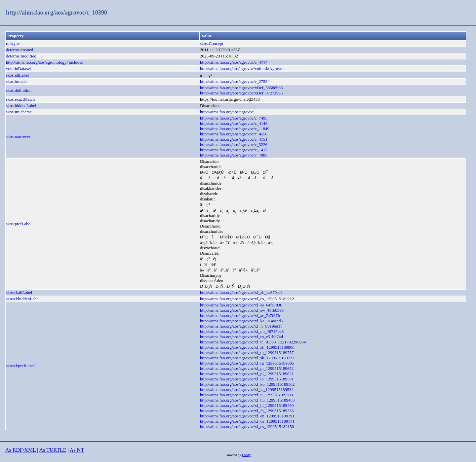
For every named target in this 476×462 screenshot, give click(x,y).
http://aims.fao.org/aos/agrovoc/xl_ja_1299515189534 (247, 390)
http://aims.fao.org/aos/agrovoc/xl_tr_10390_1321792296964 (253, 342)
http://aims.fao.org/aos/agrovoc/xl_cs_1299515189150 (247, 426)
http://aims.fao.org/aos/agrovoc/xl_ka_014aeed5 (241, 321)
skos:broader (17, 81)
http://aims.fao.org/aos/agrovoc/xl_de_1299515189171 (247, 421)
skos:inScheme (19, 112)
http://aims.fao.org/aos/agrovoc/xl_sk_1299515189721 (247, 358)
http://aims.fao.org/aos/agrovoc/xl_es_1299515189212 (247, 299)
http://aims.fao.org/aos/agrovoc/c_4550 (234, 134)
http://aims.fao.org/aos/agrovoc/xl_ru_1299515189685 (247, 363)
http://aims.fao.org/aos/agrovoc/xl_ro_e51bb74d (241, 337)
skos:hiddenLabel (21, 106)
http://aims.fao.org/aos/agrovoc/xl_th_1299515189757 (247, 353)
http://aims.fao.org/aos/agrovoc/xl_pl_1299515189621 (247, 374)
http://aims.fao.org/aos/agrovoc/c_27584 (235, 81)
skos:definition (19, 90)
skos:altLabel (17, 75)
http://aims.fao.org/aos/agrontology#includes (44, 62)
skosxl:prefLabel (20, 366)
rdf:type (13, 43)
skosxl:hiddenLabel (23, 299)
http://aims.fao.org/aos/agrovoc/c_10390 (57, 13)
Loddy (246, 455)
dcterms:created (20, 50)
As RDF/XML (20, 450)
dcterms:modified (21, 56)
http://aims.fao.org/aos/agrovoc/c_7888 (234, 155)
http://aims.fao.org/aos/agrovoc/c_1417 (234, 150)
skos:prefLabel (19, 224)
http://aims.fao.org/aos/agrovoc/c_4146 (234, 123)
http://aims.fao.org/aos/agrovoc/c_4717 (234, 62)
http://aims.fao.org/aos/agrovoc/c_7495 (234, 118)
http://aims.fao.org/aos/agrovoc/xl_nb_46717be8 (242, 331)
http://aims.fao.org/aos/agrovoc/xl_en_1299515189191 (247, 416)
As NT (77, 450)
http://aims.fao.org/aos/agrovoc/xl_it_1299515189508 (246, 395)
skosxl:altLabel (19, 292)
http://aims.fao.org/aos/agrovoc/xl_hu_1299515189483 (247, 400)
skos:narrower (18, 137)
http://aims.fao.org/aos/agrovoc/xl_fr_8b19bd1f (241, 326)
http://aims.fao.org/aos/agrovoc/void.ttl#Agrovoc (242, 69)
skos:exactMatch (20, 99)
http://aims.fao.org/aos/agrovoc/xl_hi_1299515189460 (247, 405)
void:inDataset (19, 69)
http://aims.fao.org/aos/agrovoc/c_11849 (235, 129)
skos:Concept (212, 43)
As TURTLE (53, 450)
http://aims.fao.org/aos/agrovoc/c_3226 (234, 144)
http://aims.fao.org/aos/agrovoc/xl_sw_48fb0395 (242, 310)
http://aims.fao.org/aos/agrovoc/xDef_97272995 (241, 93)
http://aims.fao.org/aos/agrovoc (227, 112)
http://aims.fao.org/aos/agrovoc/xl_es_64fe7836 (241, 305)
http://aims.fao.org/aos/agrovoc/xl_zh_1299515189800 (247, 347)
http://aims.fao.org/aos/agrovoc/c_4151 (234, 139)
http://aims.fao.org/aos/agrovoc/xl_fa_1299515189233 (247, 411)
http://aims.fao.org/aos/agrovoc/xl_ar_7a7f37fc (240, 316)
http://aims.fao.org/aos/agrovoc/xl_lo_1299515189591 (247, 379)
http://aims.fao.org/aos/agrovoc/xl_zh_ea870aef (241, 292)
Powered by (234, 455)
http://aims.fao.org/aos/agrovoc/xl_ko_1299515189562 (247, 384)
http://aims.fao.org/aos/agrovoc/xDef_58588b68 (241, 88)
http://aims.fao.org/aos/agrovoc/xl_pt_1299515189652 (247, 368)
